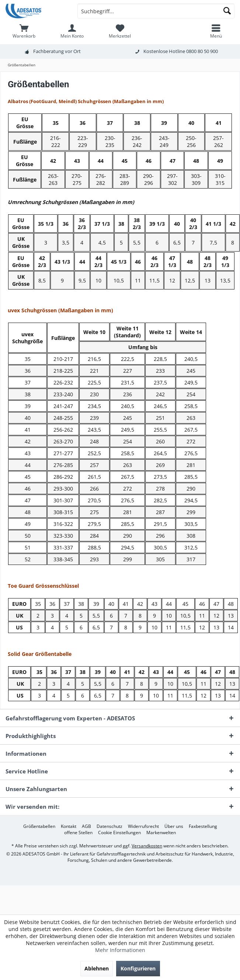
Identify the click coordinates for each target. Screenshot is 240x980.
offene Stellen (78, 833)
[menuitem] (24, 31)
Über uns (174, 826)
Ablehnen (97, 968)
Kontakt (69, 826)
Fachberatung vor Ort (57, 51)
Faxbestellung (203, 826)
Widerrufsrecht (143, 826)
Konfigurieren (138, 968)
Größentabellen (39, 826)
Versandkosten (147, 846)
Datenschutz (109, 826)
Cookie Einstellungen (119, 833)
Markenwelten (161, 833)
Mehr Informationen (120, 950)
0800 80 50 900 (202, 51)
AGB (86, 826)
